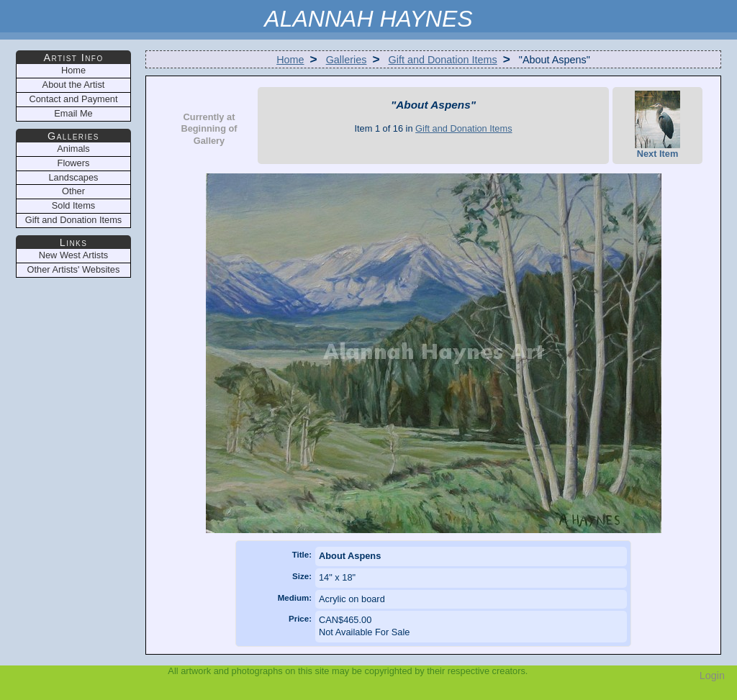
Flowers (74, 163)
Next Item (657, 125)
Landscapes (73, 177)
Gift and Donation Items (443, 60)
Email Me (73, 113)
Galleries (347, 60)
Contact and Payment (73, 99)
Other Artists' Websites (74, 269)
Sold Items (73, 205)
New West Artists (73, 255)
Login (712, 676)
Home (290, 60)
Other (73, 191)
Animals (73, 149)
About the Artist (74, 85)
